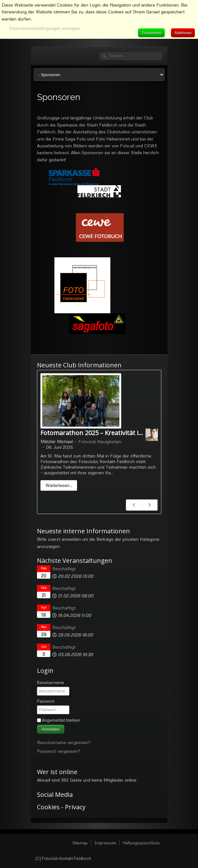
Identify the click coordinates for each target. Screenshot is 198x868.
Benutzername (51, 682)
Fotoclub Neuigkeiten (100, 441)
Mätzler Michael (57, 441)
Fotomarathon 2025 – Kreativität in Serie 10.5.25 (110, 433)
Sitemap (80, 843)
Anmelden (51, 729)
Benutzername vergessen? (64, 742)
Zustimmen (151, 33)
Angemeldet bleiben (61, 720)
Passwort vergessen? (58, 751)
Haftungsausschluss (141, 843)
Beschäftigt (64, 569)
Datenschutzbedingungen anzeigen (45, 28)
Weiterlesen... (59, 485)
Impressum (105, 843)
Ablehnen (183, 33)
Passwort (46, 701)
